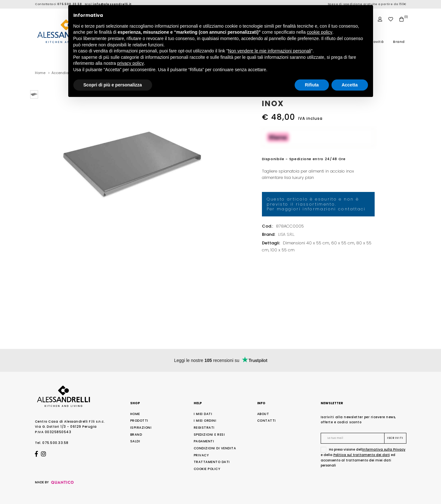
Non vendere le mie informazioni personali (269, 51)
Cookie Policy (207, 469)
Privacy (201, 455)
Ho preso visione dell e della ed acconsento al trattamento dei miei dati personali (363, 457)
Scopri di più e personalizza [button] (113, 85)
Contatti (267, 421)
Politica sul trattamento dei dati (362, 455)
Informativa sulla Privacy (384, 450)
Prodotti (139, 421)
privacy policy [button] (130, 63)
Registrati (204, 428)
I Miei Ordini (205, 421)
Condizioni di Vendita (215, 448)
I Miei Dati (203, 414)
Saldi (135, 441)
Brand (399, 42)
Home (135, 414)
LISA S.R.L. (286, 234)
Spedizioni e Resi (209, 435)
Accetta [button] (350, 85)
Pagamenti (204, 441)
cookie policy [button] (320, 32)
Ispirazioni (141, 428)
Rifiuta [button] (312, 85)
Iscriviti (395, 438)
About (263, 414)
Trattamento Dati (212, 462)
